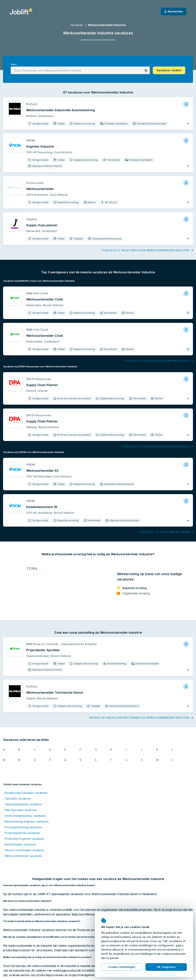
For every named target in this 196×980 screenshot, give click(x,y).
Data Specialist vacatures (21, 810)
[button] (146, 71)
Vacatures (77, 25)
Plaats (14, 65)
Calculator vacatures (18, 799)
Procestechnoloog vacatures (23, 827)
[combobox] (80, 70)
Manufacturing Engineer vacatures (27, 821)
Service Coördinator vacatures (24, 850)
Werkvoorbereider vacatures (23, 856)
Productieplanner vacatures (22, 833)
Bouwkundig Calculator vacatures (26, 793)
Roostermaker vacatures (20, 844)
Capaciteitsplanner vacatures (23, 804)
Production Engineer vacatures (24, 839)
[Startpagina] (21, 11)
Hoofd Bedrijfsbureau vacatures (25, 816)
